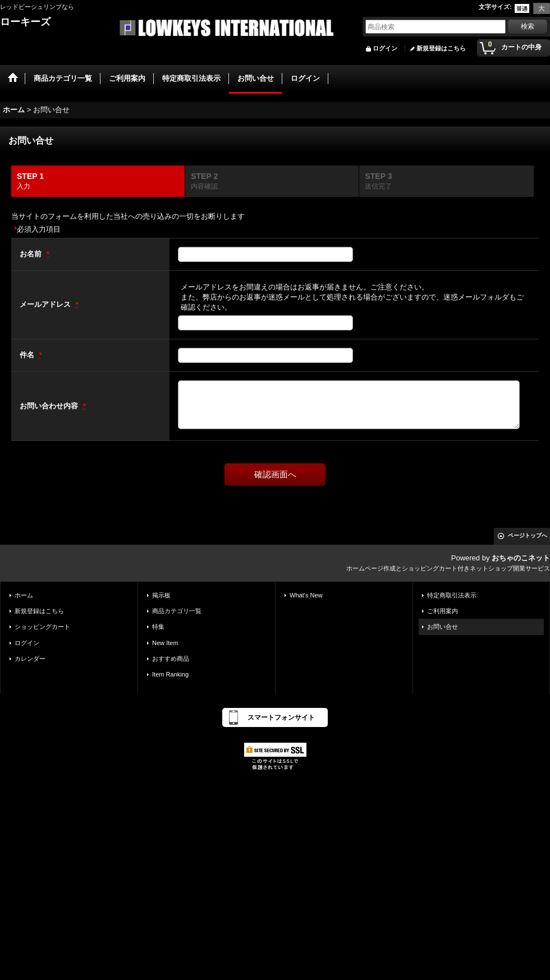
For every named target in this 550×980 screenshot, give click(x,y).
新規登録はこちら (441, 48)
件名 (28, 355)
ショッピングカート (42, 627)
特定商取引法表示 (452, 595)
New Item (165, 643)
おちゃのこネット (521, 558)
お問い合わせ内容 (50, 406)
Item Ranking (170, 674)
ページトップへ (528, 535)
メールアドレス (46, 304)
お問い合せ (443, 627)
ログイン (385, 48)
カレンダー (30, 659)
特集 (158, 627)
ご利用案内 (443, 611)
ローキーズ (25, 22)
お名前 (32, 254)
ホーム (24, 595)
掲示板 (161, 595)
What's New (306, 595)
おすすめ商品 (171, 659)
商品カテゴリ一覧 (177, 611)
